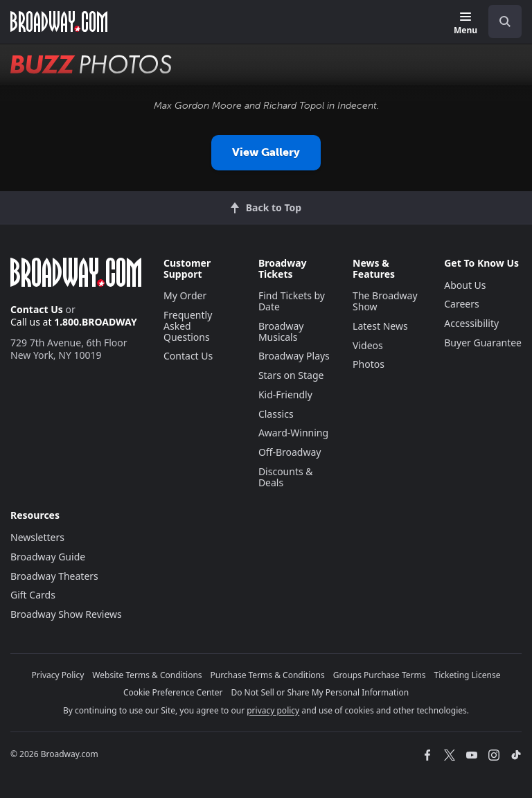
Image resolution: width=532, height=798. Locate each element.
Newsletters (37, 537)
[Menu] (465, 24)
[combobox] (499, 21)
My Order (185, 295)
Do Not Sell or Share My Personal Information (320, 692)
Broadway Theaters (54, 576)
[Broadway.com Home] (59, 21)
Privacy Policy (58, 675)
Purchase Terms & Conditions (268, 675)
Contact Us (37, 309)
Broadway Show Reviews (66, 614)
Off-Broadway (290, 452)
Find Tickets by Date (292, 301)
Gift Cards (33, 595)
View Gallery (266, 152)
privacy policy (273, 710)
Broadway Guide (48, 557)
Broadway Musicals (281, 331)
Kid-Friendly (285, 394)
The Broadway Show (385, 301)
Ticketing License (468, 675)
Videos (368, 345)
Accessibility (471, 323)
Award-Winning (293, 433)
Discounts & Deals (286, 477)
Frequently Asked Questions (188, 326)
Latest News (380, 326)
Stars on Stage (291, 375)
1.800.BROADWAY (96, 322)
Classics (276, 414)
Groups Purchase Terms (380, 675)
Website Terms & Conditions (147, 675)
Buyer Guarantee (483, 343)
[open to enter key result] (505, 21)
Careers (461, 304)
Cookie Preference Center (173, 692)
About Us (465, 285)
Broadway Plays (294, 356)
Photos (369, 364)
